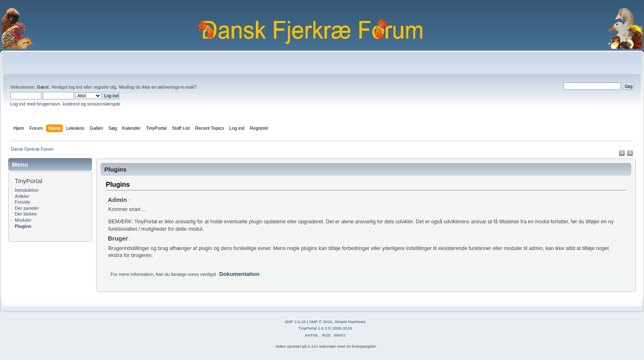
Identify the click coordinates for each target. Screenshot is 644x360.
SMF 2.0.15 (295, 322)
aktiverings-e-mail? (177, 87)
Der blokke (26, 214)
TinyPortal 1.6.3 (312, 328)
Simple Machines (350, 322)
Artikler (22, 196)
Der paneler (27, 208)
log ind (75, 87)
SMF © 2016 (321, 322)
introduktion (27, 190)
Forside (22, 202)
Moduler (23, 220)
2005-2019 (342, 328)
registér (101, 87)
